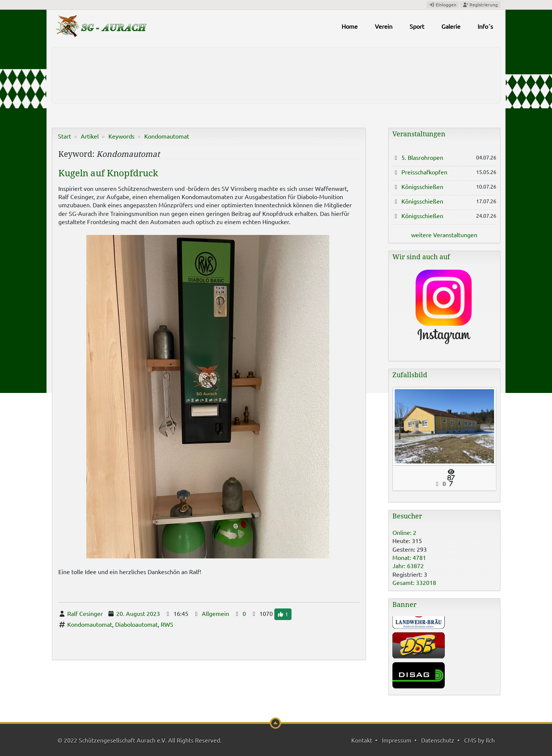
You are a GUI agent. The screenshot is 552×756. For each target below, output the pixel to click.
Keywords (121, 136)
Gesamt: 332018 (414, 582)
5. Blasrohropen (422, 157)
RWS (167, 624)
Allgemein (215, 613)
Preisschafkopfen (424, 172)
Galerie (451, 26)
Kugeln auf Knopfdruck (108, 173)
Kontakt (362, 740)
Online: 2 (404, 532)
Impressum (397, 740)
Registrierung (480, 4)
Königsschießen (422, 186)
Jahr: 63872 (408, 566)
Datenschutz (438, 740)
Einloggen (443, 4)
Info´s (485, 26)
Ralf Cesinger (85, 613)
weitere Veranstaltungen (444, 235)
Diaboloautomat (136, 624)
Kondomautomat (167, 136)
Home (350, 26)
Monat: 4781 (409, 557)
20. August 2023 (138, 613)
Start (64, 136)
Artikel (90, 136)
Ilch (490, 740)
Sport (417, 26)
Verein (384, 26)
